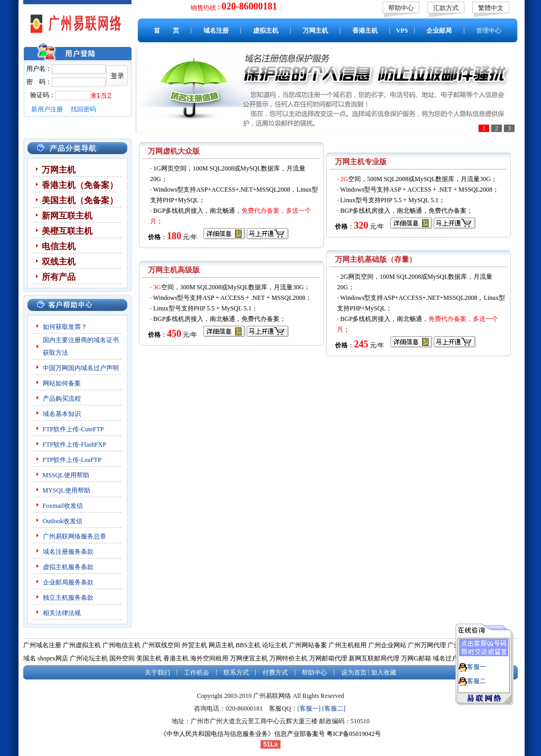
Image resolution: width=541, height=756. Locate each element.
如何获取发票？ (65, 327)
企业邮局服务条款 (68, 582)
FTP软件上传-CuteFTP (73, 429)
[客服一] (309, 708)
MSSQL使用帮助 (66, 475)
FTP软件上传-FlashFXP (75, 445)
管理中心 (489, 31)
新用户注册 (47, 109)
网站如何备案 (62, 383)
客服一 (477, 662)
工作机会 (197, 673)
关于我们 (157, 673)
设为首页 (354, 673)
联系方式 (236, 673)
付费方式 (275, 673)
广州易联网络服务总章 (74, 536)
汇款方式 (446, 8)
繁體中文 (491, 8)
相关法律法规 (62, 613)
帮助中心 (401, 8)
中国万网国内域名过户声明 (81, 368)
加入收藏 (384, 673)
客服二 (477, 676)
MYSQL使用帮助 (67, 490)
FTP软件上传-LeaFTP (72, 460)
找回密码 (83, 109)
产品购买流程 (62, 399)
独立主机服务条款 (68, 598)
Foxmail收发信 (63, 506)
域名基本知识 (62, 414)
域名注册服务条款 (68, 552)
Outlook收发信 (63, 521)
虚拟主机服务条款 (69, 567)
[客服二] (334, 708)
